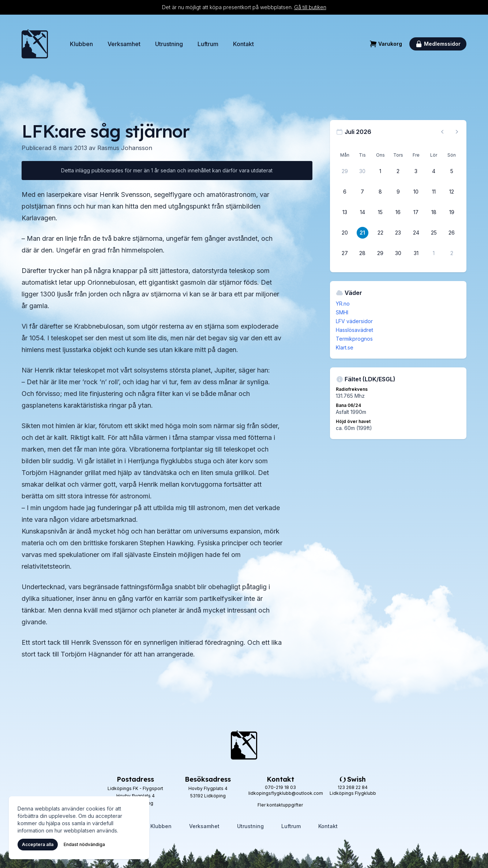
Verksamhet (124, 44)
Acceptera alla (38, 844)
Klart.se (345, 347)
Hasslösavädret (354, 330)
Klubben (81, 44)
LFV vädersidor (354, 321)
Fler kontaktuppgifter (280, 805)
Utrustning (169, 44)
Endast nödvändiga (84, 844)
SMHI (342, 312)
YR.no (343, 304)
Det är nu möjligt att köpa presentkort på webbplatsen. (244, 7)
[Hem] (35, 44)
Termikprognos (354, 339)
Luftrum (208, 44)
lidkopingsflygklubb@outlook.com (286, 793)
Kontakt (243, 44)
